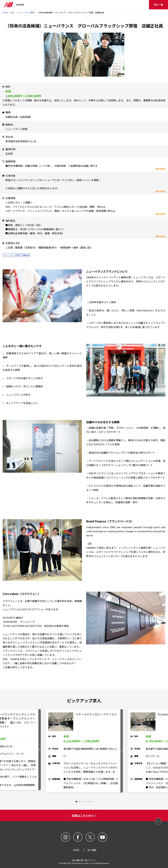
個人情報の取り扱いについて (84, 860)
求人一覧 (158, 5)
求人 (13, 12)
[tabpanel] (84, 751)
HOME (5, 12)
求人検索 (92, 850)
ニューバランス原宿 (26, 12)
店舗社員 (26, 255)
